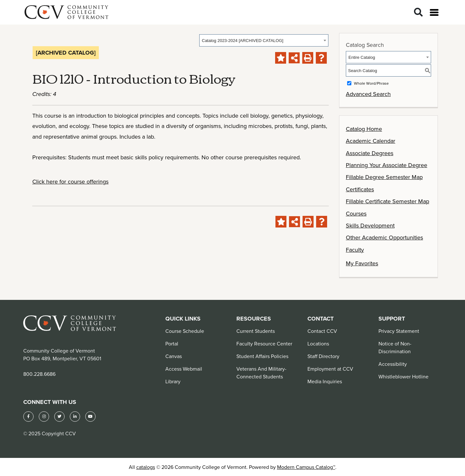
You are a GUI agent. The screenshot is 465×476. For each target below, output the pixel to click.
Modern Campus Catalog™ (306, 467)
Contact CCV (322, 331)
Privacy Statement (399, 331)
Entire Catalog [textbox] (362, 57)
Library (173, 381)
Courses (356, 213)
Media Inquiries (325, 381)
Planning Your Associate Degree (387, 165)
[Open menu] (434, 12)
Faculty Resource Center (264, 344)
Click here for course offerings (70, 181)
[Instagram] (44, 417)
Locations (318, 344)
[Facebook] (28, 417)
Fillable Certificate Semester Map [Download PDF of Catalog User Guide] (387, 201)
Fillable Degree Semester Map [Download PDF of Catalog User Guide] (384, 177)
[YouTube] (90, 417)
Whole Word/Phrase (371, 83)
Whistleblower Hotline (403, 376)
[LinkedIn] (75, 417)
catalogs (146, 467)
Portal (172, 344)
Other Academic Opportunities (384, 237)
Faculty (355, 250)
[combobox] (264, 40)
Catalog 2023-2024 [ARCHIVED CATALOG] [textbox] (243, 41)
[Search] (418, 12)
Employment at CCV (330, 369)
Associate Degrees (370, 153)
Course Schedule (185, 331)
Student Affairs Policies (262, 356)
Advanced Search (368, 94)
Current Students (256, 331)
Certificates (360, 189)
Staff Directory (323, 356)
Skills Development (370, 225)
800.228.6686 (39, 374)
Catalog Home (364, 129)
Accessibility (393, 364)
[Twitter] (59, 417)
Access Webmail (184, 369)
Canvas (174, 356)
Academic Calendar (371, 141)
